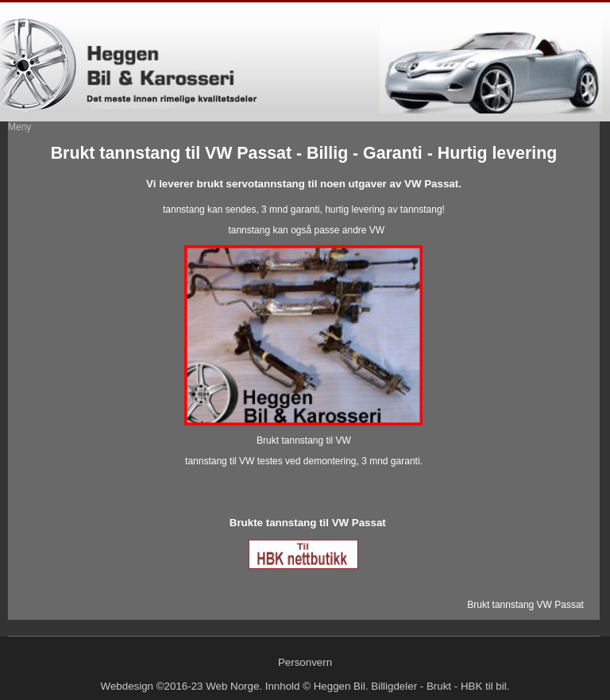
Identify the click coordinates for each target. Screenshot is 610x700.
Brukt (439, 686)
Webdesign (127, 686)
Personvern (305, 662)
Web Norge (232, 686)
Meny (19, 127)
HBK (471, 686)
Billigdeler (394, 686)
